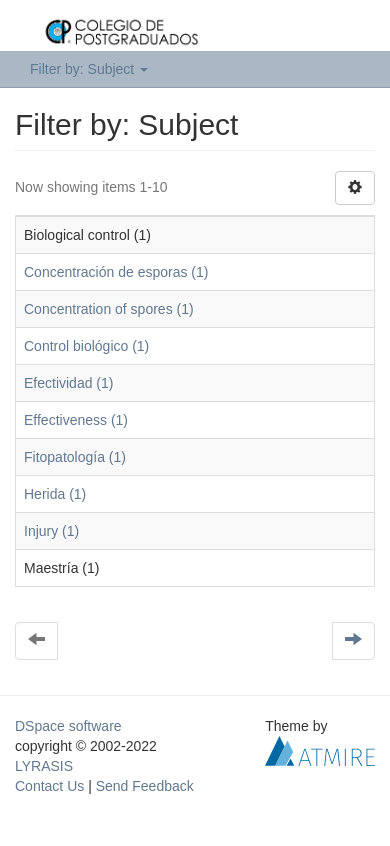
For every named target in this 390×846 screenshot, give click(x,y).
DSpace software (68, 726)
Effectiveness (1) (76, 420)
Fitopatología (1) (75, 457)
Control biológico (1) (86, 346)
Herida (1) (55, 494)
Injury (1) (51, 531)
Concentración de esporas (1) (116, 272)
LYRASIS (44, 766)
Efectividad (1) (68, 383)
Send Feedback (145, 786)
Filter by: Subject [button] (89, 69)
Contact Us (49, 786)
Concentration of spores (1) (109, 309)
